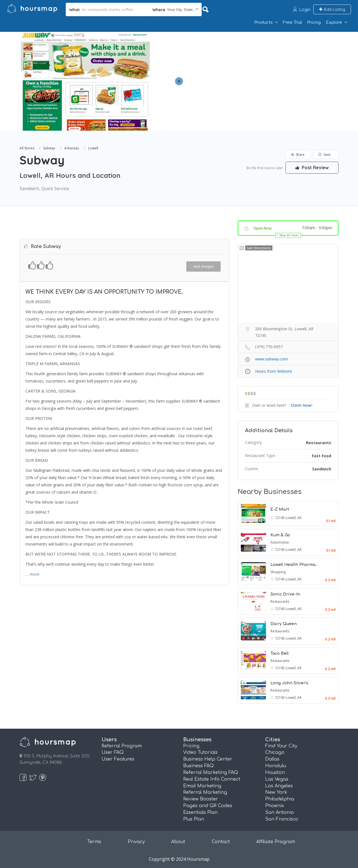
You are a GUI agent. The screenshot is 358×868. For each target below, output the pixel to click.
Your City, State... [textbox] (181, 9)
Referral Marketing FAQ (211, 773)
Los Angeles (279, 786)
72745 (280, 518)
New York (276, 792)
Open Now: (263, 228)
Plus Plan (194, 819)
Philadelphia (280, 799)
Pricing (314, 22)
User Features (118, 759)
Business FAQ (198, 766)
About (178, 842)
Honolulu (276, 766)
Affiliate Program (276, 842)
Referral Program (122, 746)
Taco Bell (280, 653)
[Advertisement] (256, 71)
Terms (94, 842)
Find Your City (281, 746)
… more (32, 574)
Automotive (280, 542)
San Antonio (280, 812)
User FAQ (113, 752)
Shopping (278, 572)
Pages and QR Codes (208, 806)
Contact (221, 842)
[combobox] (175, 9)
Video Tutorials (200, 752)
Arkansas (72, 148)
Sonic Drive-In (285, 594)
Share (298, 155)
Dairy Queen (284, 624)
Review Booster (201, 799)
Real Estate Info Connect (212, 779)
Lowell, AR (294, 518)
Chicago (275, 752)
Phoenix (275, 806)
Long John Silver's (289, 683)
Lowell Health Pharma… (295, 565)
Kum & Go (280, 535)
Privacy (136, 842)
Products (263, 22)
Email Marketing (202, 786)
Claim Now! (302, 405)
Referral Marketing (205, 792)
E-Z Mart (280, 509)
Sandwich (322, 469)
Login (305, 9)
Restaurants (319, 443)
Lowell (93, 148)
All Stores (27, 148)
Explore (334, 22)
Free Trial (292, 22)
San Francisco (282, 819)
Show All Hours (289, 235)
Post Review (312, 168)
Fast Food (322, 456)
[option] (85, 81)
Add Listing (332, 9)
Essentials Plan (200, 812)
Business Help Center (208, 759)
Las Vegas (277, 779)
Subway (49, 148)
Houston (275, 773)
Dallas (272, 759)
